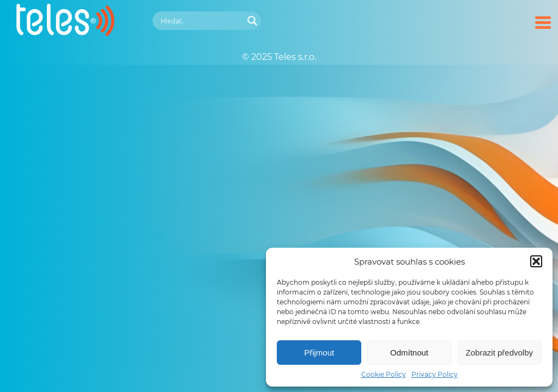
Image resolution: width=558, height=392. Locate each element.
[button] (536, 261)
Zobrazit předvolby (499, 353)
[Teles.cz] (65, 33)
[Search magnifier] (252, 21)
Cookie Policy (384, 374)
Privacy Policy (435, 374)
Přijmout (319, 353)
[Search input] (201, 21)
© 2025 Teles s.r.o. (279, 57)
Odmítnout (409, 353)
